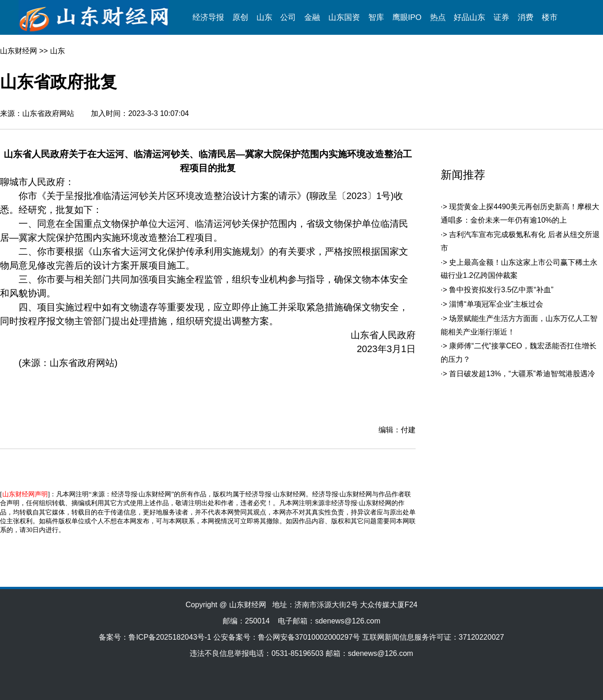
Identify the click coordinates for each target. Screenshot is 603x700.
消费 (526, 17)
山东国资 (344, 17)
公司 (288, 17)
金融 (312, 17)
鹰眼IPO (407, 17)
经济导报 (208, 17)
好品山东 (469, 17)
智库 (376, 17)
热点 (438, 17)
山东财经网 (19, 51)
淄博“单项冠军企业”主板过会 (496, 304)
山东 (264, 17)
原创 (240, 17)
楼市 (550, 17)
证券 (501, 17)
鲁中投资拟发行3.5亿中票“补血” (501, 290)
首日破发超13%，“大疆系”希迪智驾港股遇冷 (522, 374)
